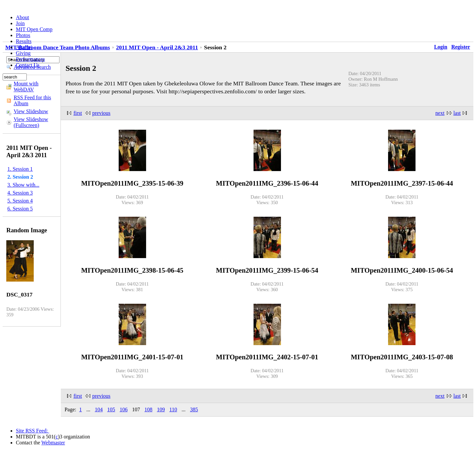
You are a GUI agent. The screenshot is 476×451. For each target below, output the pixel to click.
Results (24, 41)
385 (194, 409)
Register (461, 47)
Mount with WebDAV (26, 87)
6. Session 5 (20, 209)
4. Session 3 (20, 193)
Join (20, 23)
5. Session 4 (20, 201)
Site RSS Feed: (33, 431)
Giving (23, 53)
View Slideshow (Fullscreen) (31, 122)
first (78, 113)
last (457, 113)
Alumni (24, 47)
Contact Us (28, 65)
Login (441, 47)
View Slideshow (31, 111)
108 (148, 409)
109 (161, 409)
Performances (30, 59)
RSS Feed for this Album (32, 100)
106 (124, 409)
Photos (23, 35)
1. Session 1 (20, 169)
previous (101, 113)
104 (99, 409)
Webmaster (53, 443)
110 (173, 409)
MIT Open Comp (34, 29)
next (440, 113)
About (22, 17)
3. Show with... (23, 185)
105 (111, 409)
